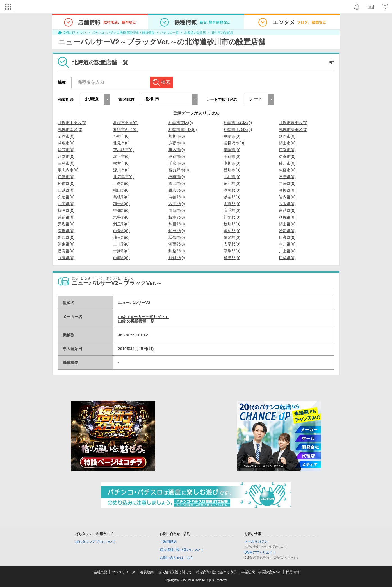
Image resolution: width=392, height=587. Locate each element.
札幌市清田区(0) (293, 130)
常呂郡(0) (177, 224)
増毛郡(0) (232, 210)
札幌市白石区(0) (238, 123)
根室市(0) (121, 163)
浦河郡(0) (121, 237)
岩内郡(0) (287, 197)
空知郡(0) (121, 210)
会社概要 (101, 572)
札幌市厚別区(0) (183, 130)
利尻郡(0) (287, 217)
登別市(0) (232, 170)
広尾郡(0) (232, 244)
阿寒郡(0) (66, 258)
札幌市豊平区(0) (293, 123)
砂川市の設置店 (222, 33)
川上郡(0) (287, 251)
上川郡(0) (121, 244)
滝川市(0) (232, 163)
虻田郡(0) (177, 231)
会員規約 (147, 572)
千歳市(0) (177, 163)
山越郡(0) (66, 190)
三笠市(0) (66, 163)
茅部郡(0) (232, 183)
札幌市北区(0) (125, 123)
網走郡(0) (287, 224)
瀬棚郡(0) (287, 190)
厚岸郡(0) (232, 251)
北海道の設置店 (195, 33)
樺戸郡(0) (66, 210)
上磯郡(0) (121, 183)
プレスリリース (124, 572)
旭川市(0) (177, 136)
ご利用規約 (168, 542)
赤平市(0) (121, 157)
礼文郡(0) (232, 217)
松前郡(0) (66, 183)
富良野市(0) (179, 170)
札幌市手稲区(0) (238, 130)
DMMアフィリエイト (260, 552)
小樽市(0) (121, 136)
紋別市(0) (177, 157)
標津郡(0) (232, 258)
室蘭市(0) (232, 136)
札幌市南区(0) (70, 130)
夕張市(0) (177, 143)
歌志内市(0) (68, 170)
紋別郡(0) (232, 224)
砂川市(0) (287, 163)
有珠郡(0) (66, 231)
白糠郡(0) (121, 258)
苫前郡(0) (66, 217)
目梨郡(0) (287, 258)
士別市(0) (232, 157)
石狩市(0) (177, 177)
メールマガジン (256, 541)
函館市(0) (66, 136)
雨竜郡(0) (177, 210)
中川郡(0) (287, 244)
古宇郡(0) (66, 204)
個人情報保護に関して (175, 572)
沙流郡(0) (287, 231)
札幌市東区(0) (181, 123)
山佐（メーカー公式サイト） (143, 317)
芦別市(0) (287, 150)
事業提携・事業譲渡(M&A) (261, 572)
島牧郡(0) (121, 197)
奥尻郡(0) (232, 190)
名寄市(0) (287, 157)
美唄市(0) (232, 150)
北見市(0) (121, 143)
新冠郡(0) (66, 237)
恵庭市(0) (287, 170)
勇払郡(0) (232, 231)
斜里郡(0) (121, 224)
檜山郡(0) (121, 190)
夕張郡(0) (287, 204)
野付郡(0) (177, 258)
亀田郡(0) (177, 183)
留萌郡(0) (287, 210)
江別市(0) (66, 157)
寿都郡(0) (177, 197)
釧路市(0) (287, 136)
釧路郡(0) (177, 251)
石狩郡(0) (287, 177)
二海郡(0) (287, 183)
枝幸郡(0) (177, 217)
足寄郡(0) (66, 251)
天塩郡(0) (66, 224)
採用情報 (293, 572)
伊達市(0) (66, 177)
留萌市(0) (66, 150)
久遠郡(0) (66, 197)
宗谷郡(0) (121, 217)
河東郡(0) (66, 244)
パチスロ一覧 (169, 33)
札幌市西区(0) (125, 130)
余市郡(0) (232, 204)
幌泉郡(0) (232, 237)
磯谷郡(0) (232, 197)
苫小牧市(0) (123, 150)
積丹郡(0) (121, 204)
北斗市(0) (232, 177)
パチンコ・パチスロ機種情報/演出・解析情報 (123, 33)
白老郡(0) (121, 231)
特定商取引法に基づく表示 (216, 572)
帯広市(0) (66, 143)
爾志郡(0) (177, 190)
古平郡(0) (177, 204)
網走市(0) (287, 143)
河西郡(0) (177, 244)
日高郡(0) (287, 237)
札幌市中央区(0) (72, 123)
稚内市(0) (177, 150)
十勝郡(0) (121, 251)
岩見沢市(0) (234, 143)
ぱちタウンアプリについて (95, 542)
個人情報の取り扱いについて (182, 550)
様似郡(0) (177, 237)
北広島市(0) (123, 177)
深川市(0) (121, 170)
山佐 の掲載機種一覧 (136, 321)
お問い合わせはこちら (177, 558)
